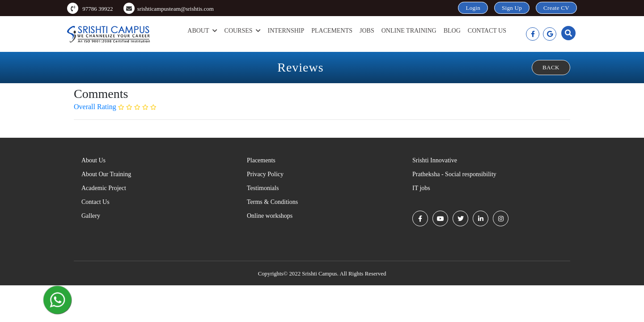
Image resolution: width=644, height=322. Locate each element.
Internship (286, 31)
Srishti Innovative (435, 160)
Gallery (91, 216)
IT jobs (421, 188)
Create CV (556, 8)
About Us (93, 160)
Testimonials (263, 188)
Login (473, 8)
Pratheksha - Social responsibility (454, 174)
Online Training (409, 31)
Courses (243, 31)
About (202, 31)
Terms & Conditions (272, 202)
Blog (452, 31)
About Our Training (106, 174)
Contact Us (487, 31)
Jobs (367, 31)
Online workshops (270, 216)
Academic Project (104, 188)
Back (551, 67)
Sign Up (512, 8)
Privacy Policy (265, 174)
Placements (332, 31)
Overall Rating (96, 107)
